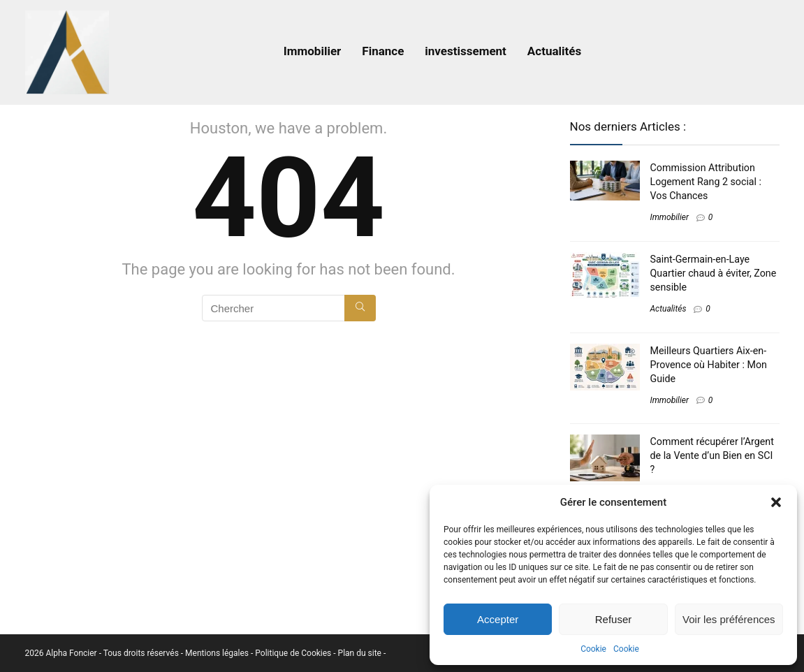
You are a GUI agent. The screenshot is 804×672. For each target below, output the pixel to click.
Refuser (614, 619)
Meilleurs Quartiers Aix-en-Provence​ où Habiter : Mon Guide (709, 365)
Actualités (554, 51)
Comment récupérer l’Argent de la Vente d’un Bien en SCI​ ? (712, 455)
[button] (776, 502)
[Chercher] (360, 308)
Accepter (498, 619)
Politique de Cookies (294, 653)
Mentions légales (218, 653)
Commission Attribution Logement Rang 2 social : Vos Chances (706, 182)
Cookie (593, 649)
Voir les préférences (729, 619)
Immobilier (313, 51)
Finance (383, 51)
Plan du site (361, 653)
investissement (466, 51)
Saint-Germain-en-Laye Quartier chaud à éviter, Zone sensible (714, 273)
